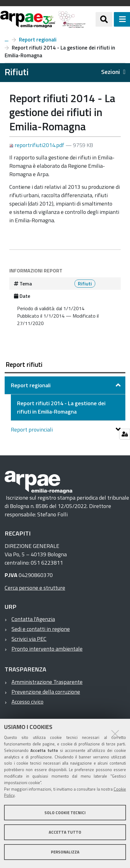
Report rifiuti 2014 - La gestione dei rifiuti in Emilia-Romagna (61, 407)
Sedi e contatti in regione (41, 629)
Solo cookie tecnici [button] (65, 813)
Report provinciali (32, 430)
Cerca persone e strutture (35, 588)
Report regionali (38, 40)
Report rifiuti (7, 40)
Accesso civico (27, 702)
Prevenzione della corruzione (46, 692)
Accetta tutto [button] (65, 832)
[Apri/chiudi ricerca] (104, 19)
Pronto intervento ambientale (47, 649)
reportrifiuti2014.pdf (37, 145)
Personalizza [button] (65, 852)
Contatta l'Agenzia (33, 619)
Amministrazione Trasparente (47, 682)
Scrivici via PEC (29, 639)
